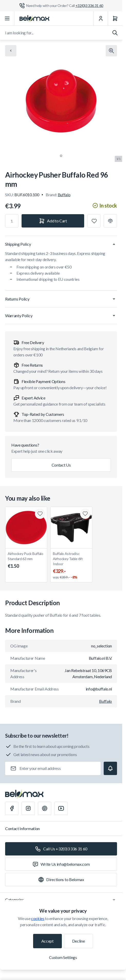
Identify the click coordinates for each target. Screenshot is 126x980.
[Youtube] (61, 808)
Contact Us (61, 465)
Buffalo (64, 195)
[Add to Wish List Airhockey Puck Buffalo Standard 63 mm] (40, 514)
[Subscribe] (110, 768)
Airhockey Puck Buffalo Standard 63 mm (26, 560)
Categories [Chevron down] (61, 900)
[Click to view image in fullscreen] (111, 51)
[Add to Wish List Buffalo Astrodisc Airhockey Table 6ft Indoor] (85, 514)
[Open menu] (7, 18)
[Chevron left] (11, 51)
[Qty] (12, 221)
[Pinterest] (45, 808)
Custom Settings (63, 957)
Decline (79, 941)
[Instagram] (28, 808)
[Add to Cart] (53, 221)
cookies (38, 918)
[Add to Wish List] (94, 221)
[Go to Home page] (34, 18)
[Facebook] (12, 808)
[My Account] (101, 18)
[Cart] (115, 18)
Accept (47, 941)
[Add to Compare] (110, 221)
